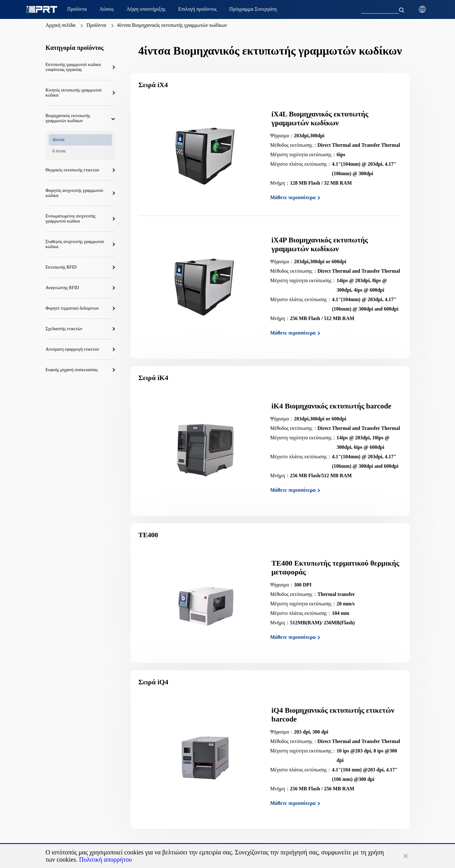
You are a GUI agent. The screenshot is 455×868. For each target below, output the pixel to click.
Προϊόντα (96, 25)
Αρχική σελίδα (61, 25)
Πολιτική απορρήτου (105, 859)
